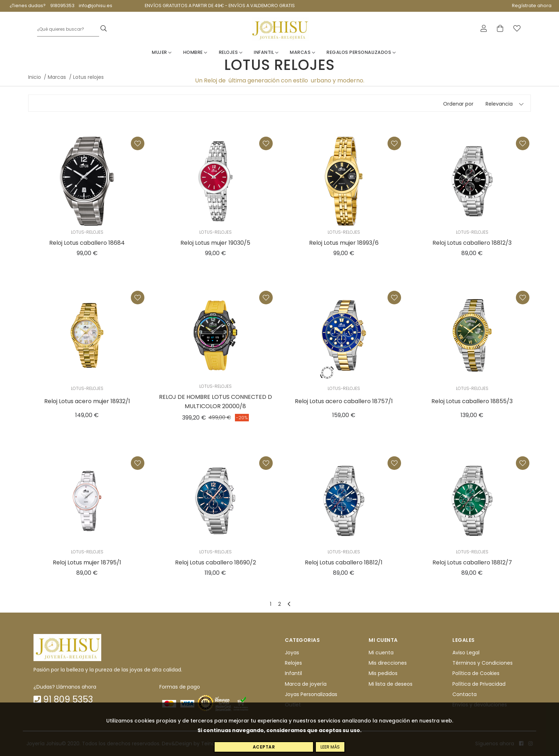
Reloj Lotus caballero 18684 (87, 243)
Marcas (302, 52)
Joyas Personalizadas (311, 694)
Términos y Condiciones (483, 663)
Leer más (330, 747)
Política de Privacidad (479, 684)
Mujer (162, 52)
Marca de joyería (306, 684)
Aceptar (264, 747)
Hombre (195, 52)
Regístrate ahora (532, 6)
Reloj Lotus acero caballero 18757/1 (344, 401)
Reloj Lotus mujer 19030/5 (215, 243)
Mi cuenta (381, 653)
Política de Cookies (476, 673)
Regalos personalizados (361, 52)
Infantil (266, 52)
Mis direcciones (388, 663)
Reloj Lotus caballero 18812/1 (344, 562)
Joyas (292, 653)
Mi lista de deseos (391, 684)
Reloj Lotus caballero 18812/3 (472, 243)
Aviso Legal (466, 653)
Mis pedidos (383, 673)
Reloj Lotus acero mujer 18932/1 (87, 401)
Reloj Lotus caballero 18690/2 (216, 562)
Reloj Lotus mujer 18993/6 (344, 243)
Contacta (465, 694)
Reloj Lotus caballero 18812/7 (472, 562)
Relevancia (499, 104)
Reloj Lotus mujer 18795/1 (87, 562)
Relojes (231, 52)
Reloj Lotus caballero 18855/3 (472, 401)
